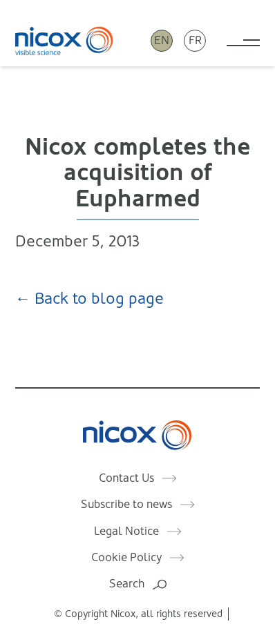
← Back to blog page (89, 299)
